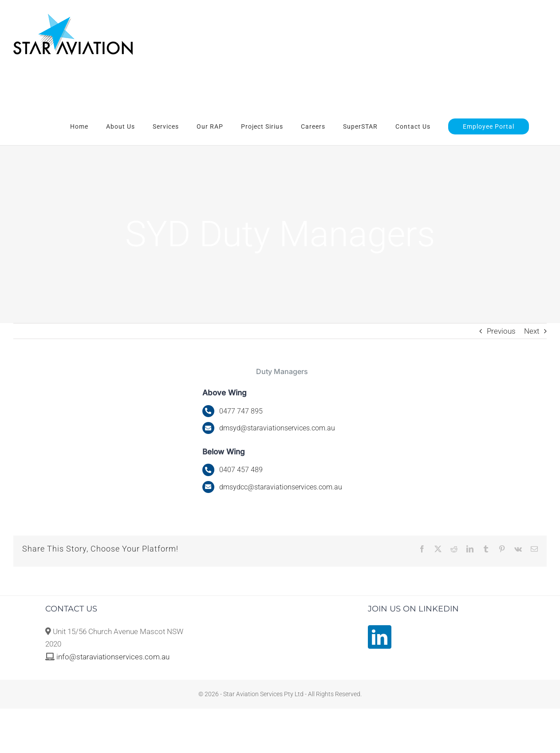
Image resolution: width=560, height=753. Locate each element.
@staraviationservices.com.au (277, 428)
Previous (501, 331)
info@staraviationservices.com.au (113, 657)
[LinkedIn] (380, 637)
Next (532, 331)
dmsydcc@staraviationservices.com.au (281, 487)
